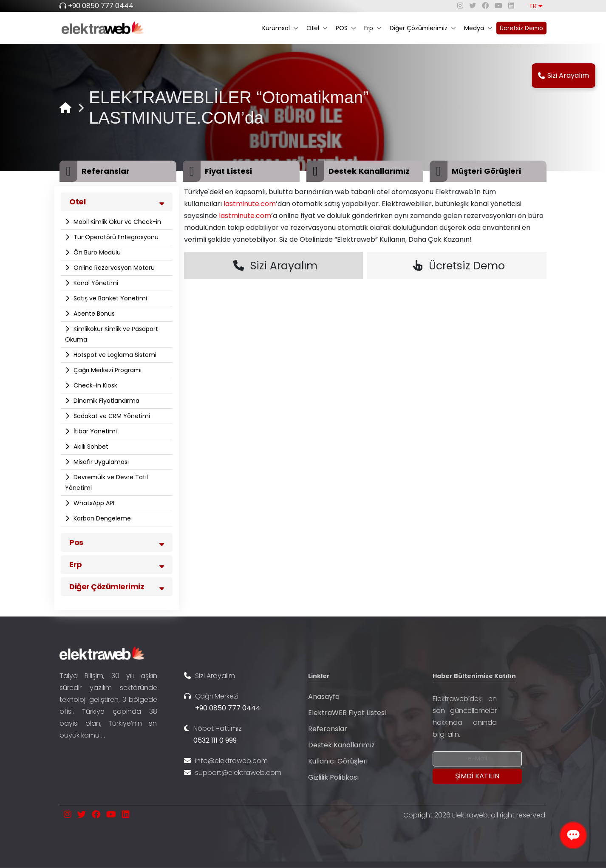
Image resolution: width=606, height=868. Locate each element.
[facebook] (485, 6)
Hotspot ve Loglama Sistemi (114, 355)
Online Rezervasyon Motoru (113, 268)
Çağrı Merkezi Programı (107, 370)
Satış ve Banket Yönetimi (109, 298)
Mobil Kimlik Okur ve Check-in (116, 222)
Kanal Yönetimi (95, 283)
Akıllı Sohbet (90, 447)
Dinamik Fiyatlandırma (106, 401)
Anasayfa (324, 697)
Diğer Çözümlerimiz (423, 28)
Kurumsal (280, 28)
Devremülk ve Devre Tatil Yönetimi (106, 482)
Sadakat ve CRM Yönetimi (111, 416)
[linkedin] (511, 6)
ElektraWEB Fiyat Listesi (347, 713)
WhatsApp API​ (93, 503)
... (103, 735)
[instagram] (460, 6)
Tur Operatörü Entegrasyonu (115, 237)
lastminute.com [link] (250, 204)
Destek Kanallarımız (341, 745)
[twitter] (473, 6)
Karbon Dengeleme (101, 518)
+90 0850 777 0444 (101, 6)
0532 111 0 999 (215, 740)
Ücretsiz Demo (521, 28)
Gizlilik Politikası (333, 777)
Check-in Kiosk (95, 385)
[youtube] (498, 6)
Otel (317, 28)
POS (346, 28)
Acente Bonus (93, 314)
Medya (478, 28)
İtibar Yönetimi (94, 431)
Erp (373, 28)
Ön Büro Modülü (96, 252)
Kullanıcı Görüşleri (338, 761)
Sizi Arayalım (564, 75)
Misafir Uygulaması (100, 462)
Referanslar (328, 729)
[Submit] (477, 776)
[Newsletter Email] (477, 759)
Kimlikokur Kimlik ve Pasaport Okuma (112, 334)
